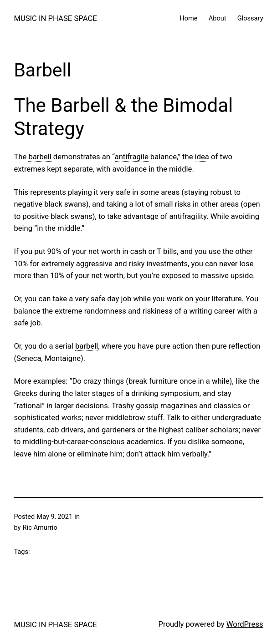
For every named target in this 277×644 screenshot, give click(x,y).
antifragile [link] (132, 157)
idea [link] (202, 157)
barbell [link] (40, 157)
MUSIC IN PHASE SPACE (55, 18)
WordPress (245, 624)
